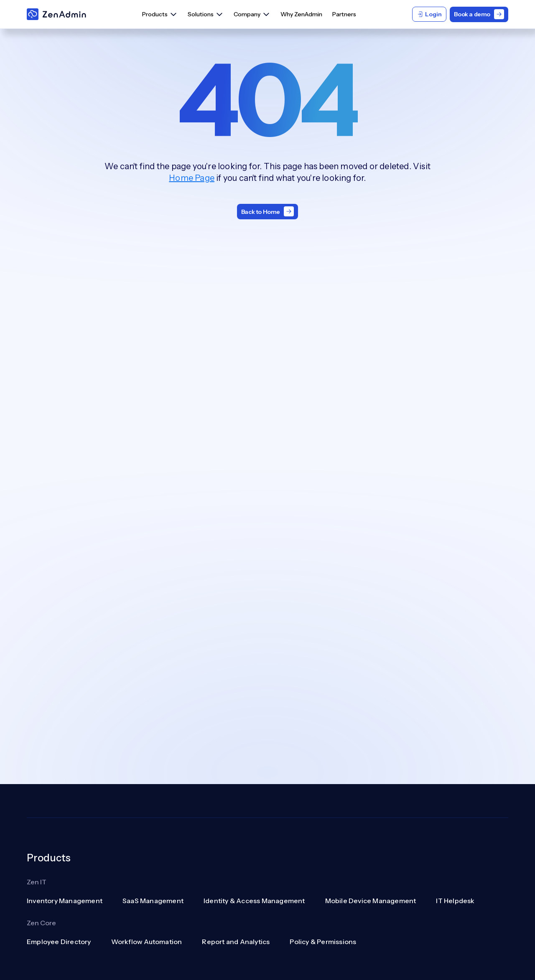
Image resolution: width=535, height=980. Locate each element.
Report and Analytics (236, 942)
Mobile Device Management (371, 901)
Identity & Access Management (254, 901)
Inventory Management (65, 901)
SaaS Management (153, 901)
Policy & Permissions (323, 942)
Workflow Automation (147, 942)
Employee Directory (59, 942)
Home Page (192, 178)
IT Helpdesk (455, 901)
